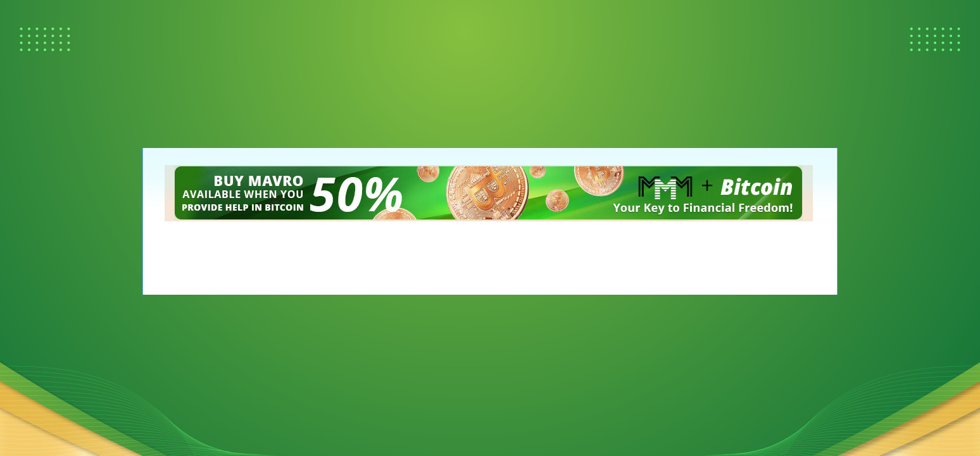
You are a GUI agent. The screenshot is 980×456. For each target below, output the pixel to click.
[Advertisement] (63, 63)
